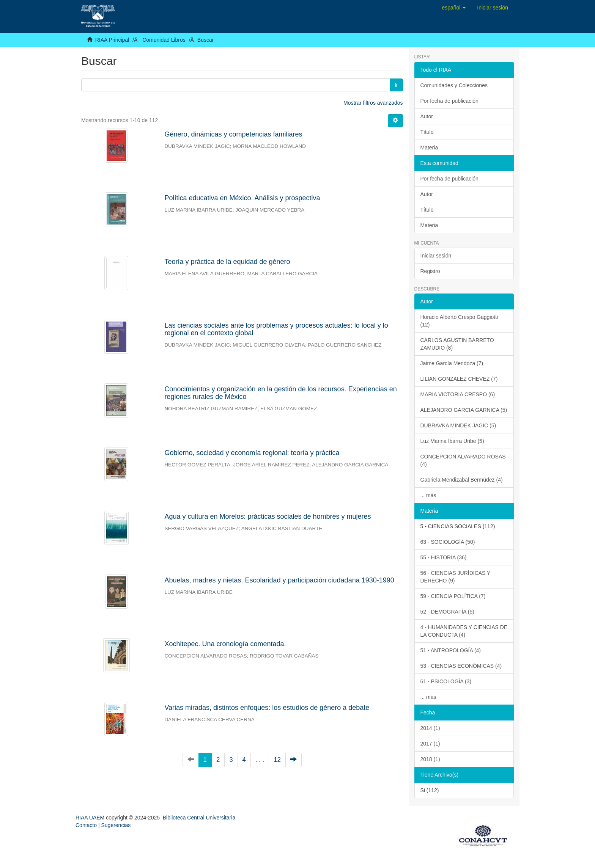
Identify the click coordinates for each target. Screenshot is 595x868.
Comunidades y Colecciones (454, 85)
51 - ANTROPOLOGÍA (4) (451, 650)
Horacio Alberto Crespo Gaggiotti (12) (459, 321)
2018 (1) (430, 759)
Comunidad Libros (164, 40)
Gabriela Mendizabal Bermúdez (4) (462, 480)
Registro (430, 271)
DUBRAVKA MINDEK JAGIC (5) (458, 425)
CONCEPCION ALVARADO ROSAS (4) (463, 460)
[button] (454, 8)
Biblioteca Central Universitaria (199, 818)
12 (277, 760)
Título (427, 132)
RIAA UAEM (91, 818)
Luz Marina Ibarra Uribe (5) (452, 441)
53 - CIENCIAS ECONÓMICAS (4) (461, 666)
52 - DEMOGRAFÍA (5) (447, 612)
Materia (429, 148)
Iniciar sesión (436, 256)
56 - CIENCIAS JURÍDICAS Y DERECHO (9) (456, 577)
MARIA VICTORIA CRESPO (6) (458, 394)
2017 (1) (430, 744)
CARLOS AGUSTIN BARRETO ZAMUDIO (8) (457, 344)
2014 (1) (430, 728)
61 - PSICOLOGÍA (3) (446, 681)
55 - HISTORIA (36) (444, 557)
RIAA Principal (112, 40)
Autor (427, 116)
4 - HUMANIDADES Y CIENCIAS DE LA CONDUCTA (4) (464, 631)
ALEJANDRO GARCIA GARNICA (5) (464, 410)
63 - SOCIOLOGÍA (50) (448, 542)
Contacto (86, 825)
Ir (396, 85)
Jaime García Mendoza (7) (452, 363)
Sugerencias (116, 825)
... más (428, 495)
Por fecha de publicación (449, 101)
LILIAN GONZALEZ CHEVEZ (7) (459, 379)
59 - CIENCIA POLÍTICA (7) (453, 596)
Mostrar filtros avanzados (373, 103)
